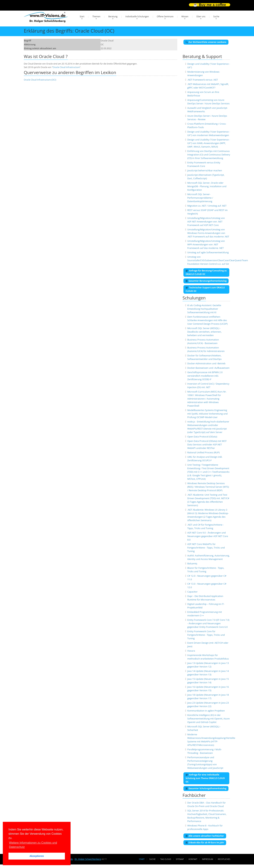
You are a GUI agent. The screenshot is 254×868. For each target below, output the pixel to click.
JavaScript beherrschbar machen (205, 170)
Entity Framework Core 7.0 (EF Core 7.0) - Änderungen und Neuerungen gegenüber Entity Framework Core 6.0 (208, 623)
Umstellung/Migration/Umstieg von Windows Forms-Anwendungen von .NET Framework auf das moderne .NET (208, 233)
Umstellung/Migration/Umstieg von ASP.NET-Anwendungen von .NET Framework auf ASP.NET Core (206, 222)
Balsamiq (192, 563)
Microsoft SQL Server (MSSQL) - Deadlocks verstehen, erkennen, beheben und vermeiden (204, 332)
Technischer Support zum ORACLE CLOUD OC (205, 289)
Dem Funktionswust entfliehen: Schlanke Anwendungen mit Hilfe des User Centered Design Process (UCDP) (207, 320)
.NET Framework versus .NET (203, 80)
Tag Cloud (166, 859)
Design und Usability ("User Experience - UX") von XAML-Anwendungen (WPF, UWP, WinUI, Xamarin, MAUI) (209, 143)
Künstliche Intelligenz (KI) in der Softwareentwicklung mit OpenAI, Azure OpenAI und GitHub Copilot (208, 719)
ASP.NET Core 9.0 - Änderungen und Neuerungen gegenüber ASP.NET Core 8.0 (208, 536)
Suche (216, 16)
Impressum (207, 859)
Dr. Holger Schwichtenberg (88, 859)
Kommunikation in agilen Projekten (206, 711)
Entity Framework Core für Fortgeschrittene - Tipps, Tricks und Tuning (206, 635)
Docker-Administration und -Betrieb (206, 363)
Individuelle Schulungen (137, 16)
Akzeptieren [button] (37, 856)
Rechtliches (224, 859)
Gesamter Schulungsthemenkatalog (206, 788)
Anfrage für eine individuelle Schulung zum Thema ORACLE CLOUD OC (205, 778)
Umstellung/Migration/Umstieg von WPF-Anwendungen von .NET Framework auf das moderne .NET (206, 244)
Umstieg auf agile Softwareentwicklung (208, 252)
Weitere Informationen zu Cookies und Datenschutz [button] (33, 845)
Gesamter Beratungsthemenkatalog (206, 281)
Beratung (113, 16)
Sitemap (180, 859)
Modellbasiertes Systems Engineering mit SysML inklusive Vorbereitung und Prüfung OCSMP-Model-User (207, 414)
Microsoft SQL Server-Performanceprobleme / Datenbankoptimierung (200, 198)
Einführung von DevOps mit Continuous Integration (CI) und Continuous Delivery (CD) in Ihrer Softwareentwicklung (209, 155)
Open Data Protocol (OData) (202, 437)
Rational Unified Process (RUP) (203, 452)
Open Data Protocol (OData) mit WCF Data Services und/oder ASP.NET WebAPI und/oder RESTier (207, 444)
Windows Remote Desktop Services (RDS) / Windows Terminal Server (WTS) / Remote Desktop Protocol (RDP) (208, 487)
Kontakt (193, 859)
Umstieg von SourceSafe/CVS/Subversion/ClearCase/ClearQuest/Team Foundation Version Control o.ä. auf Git (218, 260)
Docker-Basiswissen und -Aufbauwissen (208, 368)
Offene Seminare (165, 16)
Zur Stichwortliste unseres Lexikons (206, 42)
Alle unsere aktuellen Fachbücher (205, 836)
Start (82, 16)
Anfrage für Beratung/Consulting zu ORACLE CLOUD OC (206, 272)
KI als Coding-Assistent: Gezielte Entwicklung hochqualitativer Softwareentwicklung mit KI (204, 309)
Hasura (191, 651)
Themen (96, 16)
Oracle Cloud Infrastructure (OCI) (40, 80)
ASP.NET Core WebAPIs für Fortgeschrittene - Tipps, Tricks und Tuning (206, 548)
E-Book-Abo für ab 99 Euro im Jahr (205, 843)
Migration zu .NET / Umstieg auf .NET (207, 206)
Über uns (201, 16)
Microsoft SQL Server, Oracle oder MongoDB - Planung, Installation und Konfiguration (207, 186)
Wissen (185, 16)
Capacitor (192, 592)
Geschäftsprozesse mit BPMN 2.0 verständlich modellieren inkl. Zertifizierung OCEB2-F (205, 376)
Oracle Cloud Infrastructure (66, 67)
